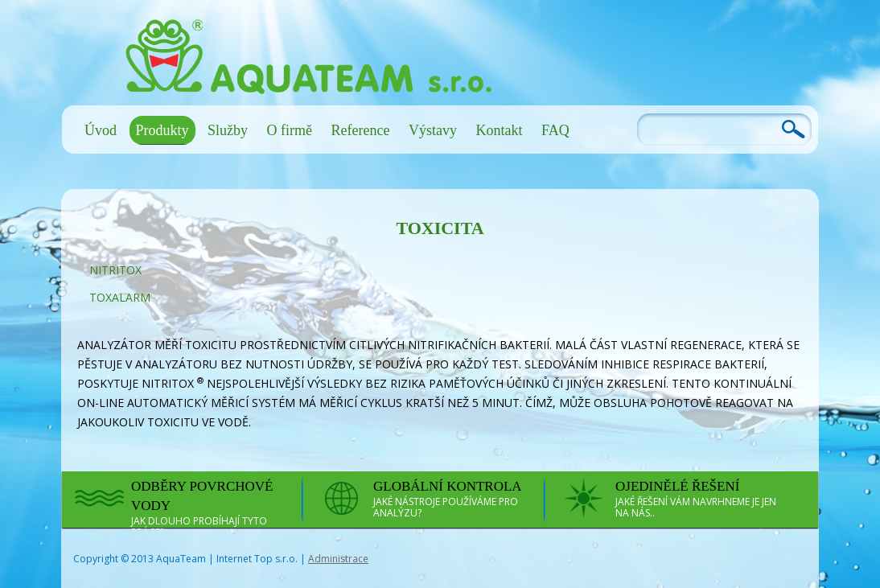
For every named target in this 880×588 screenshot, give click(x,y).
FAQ (555, 130)
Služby (228, 130)
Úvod (101, 130)
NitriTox (115, 270)
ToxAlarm (120, 297)
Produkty (162, 130)
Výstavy (433, 130)
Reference (361, 130)
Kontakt (499, 130)
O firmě (290, 130)
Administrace (338, 559)
